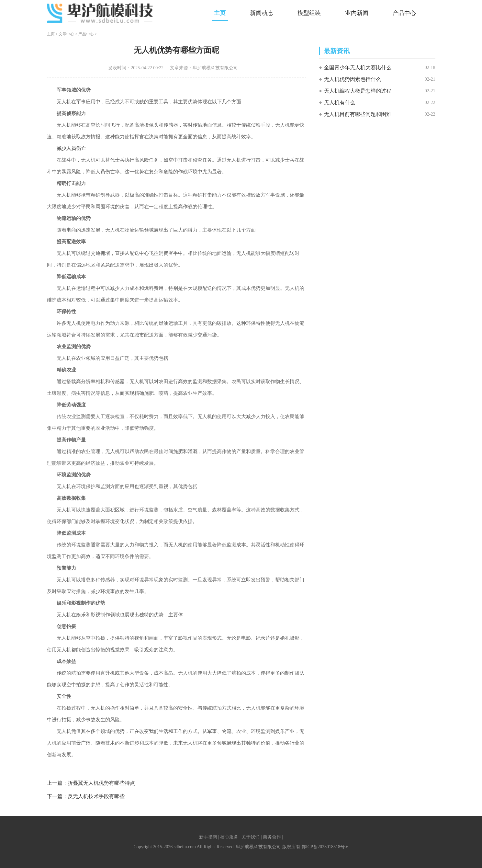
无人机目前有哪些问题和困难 (358, 114)
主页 (220, 13)
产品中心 (404, 13)
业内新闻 (357, 13)
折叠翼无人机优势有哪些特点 (101, 783)
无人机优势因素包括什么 (353, 79)
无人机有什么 (340, 103)
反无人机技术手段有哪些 (96, 796)
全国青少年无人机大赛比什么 (358, 68)
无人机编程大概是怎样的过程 (358, 91)
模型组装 (309, 13)
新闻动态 (262, 13)
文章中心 (66, 34)
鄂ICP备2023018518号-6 (325, 847)
